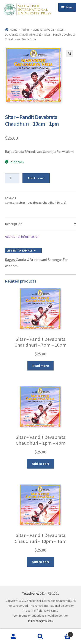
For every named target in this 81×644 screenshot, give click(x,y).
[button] (70, 53)
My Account (13, 637)
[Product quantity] (12, 178)
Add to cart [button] (41, 464)
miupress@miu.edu (41, 621)
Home (14, 30)
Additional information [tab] (22, 236)
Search (40, 637)
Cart (64, 634)
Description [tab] (14, 224)
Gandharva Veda (43, 30)
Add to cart (36, 178)
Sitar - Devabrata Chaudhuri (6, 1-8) (42, 203)
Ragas (10, 260)
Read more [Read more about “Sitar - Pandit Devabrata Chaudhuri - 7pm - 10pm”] (41, 366)
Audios (25, 30)
